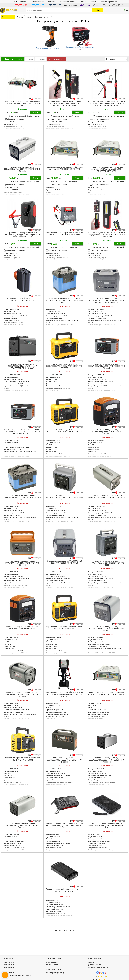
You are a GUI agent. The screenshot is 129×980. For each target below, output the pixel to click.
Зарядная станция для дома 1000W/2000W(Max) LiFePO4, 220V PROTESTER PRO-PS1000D (22, 366)
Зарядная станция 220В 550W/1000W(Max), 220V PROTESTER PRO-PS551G (65, 562)
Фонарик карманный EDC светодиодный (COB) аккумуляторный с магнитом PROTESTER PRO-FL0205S (65, 103)
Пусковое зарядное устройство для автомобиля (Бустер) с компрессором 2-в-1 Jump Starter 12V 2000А (22, 235)
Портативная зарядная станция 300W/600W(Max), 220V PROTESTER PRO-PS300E (65, 760)
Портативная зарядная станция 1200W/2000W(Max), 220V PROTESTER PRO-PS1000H (65, 497)
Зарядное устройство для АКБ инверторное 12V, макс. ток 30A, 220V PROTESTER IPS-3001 (22, 103)
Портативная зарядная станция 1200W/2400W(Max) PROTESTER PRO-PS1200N (107, 432)
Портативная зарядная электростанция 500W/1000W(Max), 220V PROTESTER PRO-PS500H (22, 694)
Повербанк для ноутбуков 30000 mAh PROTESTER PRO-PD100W (22, 299)
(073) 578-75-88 (55, 5)
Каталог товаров (37, 2)
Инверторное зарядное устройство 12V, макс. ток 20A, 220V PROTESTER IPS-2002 (65, 234)
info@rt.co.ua (85, 5)
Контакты (52, 2)
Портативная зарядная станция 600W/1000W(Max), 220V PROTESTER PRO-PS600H (107, 563)
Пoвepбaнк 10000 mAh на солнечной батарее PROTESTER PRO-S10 (65, 890)
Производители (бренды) (55, 973)
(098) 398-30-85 (38, 5)
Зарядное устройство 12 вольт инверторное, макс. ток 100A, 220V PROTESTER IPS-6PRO (107, 693)
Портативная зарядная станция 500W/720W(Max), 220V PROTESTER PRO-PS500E (22, 563)
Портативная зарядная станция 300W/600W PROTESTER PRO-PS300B (22, 759)
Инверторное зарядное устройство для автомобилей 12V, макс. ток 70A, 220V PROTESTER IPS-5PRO (107, 169)
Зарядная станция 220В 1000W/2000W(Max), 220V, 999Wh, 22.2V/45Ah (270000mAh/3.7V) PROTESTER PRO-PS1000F (22, 432)
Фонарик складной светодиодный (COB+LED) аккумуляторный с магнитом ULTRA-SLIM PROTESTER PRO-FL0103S (107, 103)
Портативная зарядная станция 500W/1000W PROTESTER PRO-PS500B (64, 628)
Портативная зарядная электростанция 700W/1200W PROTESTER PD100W (22, 628)
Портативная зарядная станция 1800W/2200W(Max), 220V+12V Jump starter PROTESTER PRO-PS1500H (107, 300)
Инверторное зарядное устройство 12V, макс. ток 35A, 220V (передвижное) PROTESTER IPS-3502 (65, 694)
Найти (97, 10)
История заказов (52, 962)
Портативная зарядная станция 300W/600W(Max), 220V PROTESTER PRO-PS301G (107, 629)
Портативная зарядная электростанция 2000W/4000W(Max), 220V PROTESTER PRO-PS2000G (65, 300)
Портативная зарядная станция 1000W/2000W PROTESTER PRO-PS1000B (65, 431)
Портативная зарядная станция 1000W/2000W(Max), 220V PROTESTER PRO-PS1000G (22, 497)
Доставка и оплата (68, 2)
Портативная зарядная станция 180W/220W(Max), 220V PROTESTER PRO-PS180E (22, 826)
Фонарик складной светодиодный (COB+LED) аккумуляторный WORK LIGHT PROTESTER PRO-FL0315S (107, 235)
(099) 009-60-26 (21, 5)
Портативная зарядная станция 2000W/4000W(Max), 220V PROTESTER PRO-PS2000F (107, 366)
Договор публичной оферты (98, 967)
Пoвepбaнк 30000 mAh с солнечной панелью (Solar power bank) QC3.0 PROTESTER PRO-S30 (65, 826)
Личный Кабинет (52, 965)
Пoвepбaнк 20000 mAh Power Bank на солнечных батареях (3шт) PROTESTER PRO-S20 (107, 826)
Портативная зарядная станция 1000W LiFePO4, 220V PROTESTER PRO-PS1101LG (107, 496)
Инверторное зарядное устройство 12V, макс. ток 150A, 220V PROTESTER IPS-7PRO (65, 168)
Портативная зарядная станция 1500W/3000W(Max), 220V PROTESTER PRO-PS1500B (65, 366)
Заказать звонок (71, 5)
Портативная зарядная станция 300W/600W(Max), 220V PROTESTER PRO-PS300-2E (107, 760)
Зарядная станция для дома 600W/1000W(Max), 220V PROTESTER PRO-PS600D (22, 169)
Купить (35, 112)
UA (12, 2)
